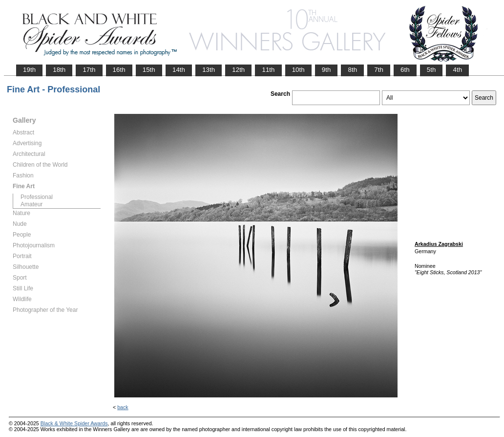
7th (379, 70)
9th (326, 70)
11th (268, 70)
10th (298, 70)
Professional (37, 197)
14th (179, 70)
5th (431, 70)
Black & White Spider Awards (74, 423)
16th (119, 70)
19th (29, 70)
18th (59, 70)
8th (352, 70)
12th (238, 70)
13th (209, 70)
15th (149, 70)
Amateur (31, 204)
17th (89, 70)
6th (405, 70)
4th (457, 70)
